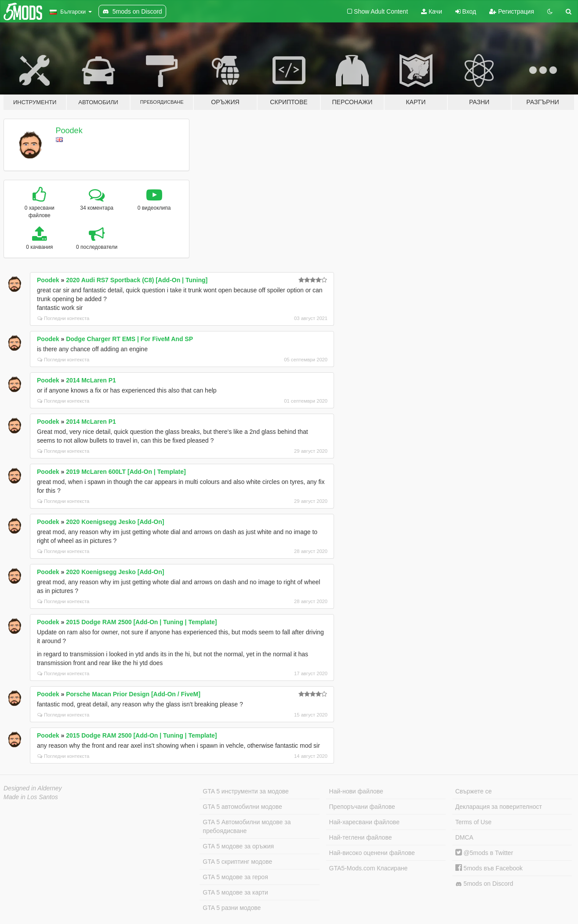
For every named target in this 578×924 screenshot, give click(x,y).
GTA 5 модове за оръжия (238, 846)
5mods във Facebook (489, 868)
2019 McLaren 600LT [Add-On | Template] (126, 472)
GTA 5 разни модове (232, 908)
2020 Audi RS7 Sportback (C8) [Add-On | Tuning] (137, 280)
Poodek (69, 131)
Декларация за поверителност (499, 807)
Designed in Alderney (33, 788)
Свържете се (474, 791)
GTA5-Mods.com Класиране (369, 868)
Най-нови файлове (356, 791)
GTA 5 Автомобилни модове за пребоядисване (247, 826)
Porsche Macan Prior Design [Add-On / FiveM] (133, 694)
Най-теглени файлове (361, 837)
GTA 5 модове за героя (235, 877)
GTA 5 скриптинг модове (237, 862)
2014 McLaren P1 (91, 380)
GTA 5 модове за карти (235, 892)
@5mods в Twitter (484, 853)
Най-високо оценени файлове (372, 853)
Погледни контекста (63, 318)
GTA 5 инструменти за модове (245, 791)
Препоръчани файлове (362, 807)
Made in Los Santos (31, 797)
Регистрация (512, 11)
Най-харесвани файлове (364, 822)
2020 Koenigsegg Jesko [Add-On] (115, 522)
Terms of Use (473, 822)
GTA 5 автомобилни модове (242, 807)
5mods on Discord (484, 884)
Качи (432, 11)
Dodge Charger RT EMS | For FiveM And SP (129, 339)
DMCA (464, 837)
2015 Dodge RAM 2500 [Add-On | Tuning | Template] (141, 622)
